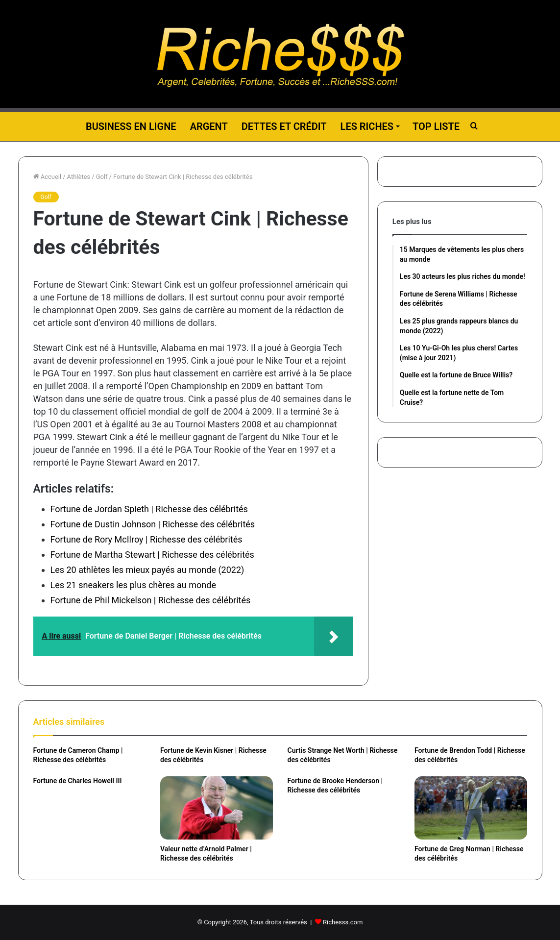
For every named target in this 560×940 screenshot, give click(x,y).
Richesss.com (343, 922)
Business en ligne (131, 126)
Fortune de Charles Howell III (78, 781)
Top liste (436, 126)
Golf (102, 177)
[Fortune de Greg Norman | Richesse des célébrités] (471, 808)
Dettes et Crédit (284, 126)
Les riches (367, 126)
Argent (209, 126)
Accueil (48, 177)
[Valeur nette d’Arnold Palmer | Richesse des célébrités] (217, 808)
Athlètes (79, 177)
